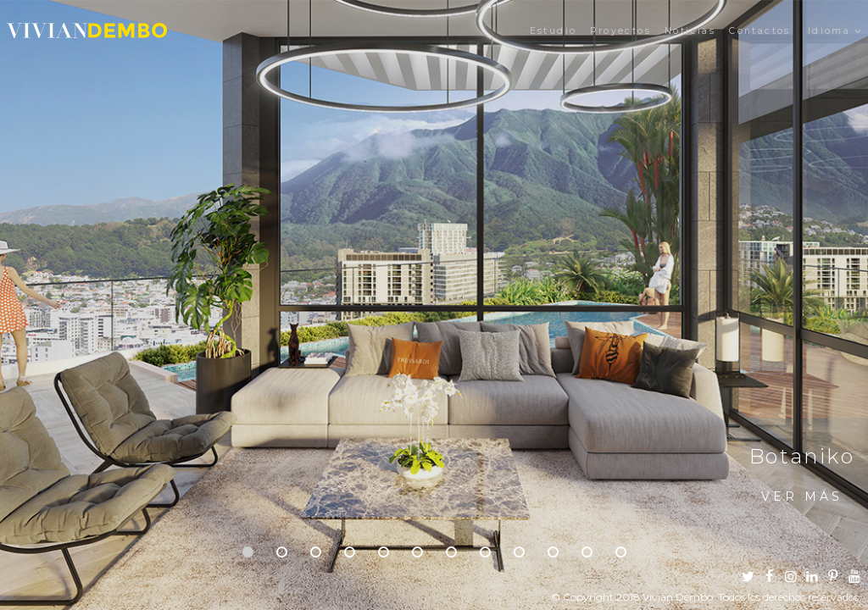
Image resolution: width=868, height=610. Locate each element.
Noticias (690, 31)
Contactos (760, 31)
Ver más (802, 496)
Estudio (554, 31)
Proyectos (620, 31)
